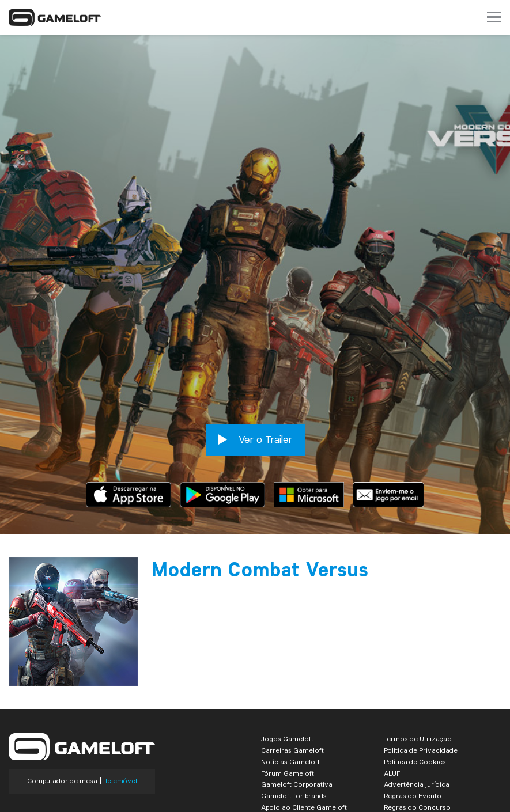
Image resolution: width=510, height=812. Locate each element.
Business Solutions (292, 763)
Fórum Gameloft (288, 717)
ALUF (392, 717)
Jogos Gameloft (287, 683)
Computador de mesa (62, 725)
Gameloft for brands (294, 740)
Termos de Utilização (418, 683)
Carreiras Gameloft (292, 694)
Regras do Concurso (417, 751)
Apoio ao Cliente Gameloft (304, 751)
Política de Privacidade (421, 694)
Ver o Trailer (255, 384)
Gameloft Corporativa (297, 728)
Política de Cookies (415, 706)
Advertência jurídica (417, 728)
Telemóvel (121, 725)
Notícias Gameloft (290, 706)
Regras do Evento (413, 740)
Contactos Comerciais (420, 763)
